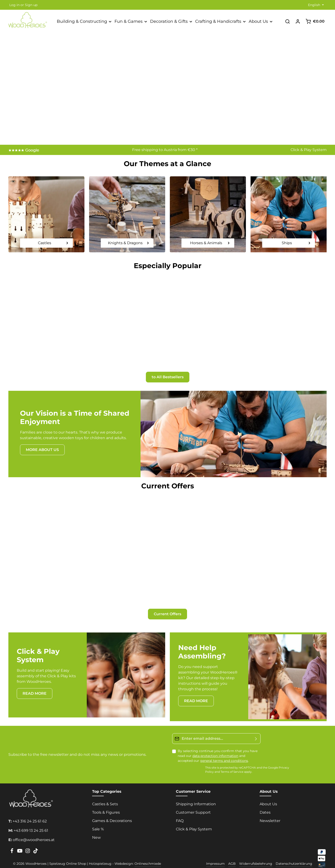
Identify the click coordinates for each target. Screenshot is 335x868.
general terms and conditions (224, 753)
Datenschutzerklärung (294, 856)
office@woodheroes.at (34, 833)
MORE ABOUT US (42, 446)
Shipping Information (196, 797)
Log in (14, 5)
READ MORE (35, 686)
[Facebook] (12, 845)
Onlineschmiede (148, 856)
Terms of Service (232, 764)
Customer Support (193, 805)
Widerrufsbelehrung (256, 856)
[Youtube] (20, 845)
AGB (232, 856)
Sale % (98, 822)
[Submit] (256, 731)
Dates (265, 805)
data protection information (215, 748)
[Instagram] (28, 845)
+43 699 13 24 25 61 (31, 823)
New (96, 830)
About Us (268, 797)
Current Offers (167, 607)
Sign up (31, 5)
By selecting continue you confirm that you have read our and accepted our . (218, 748)
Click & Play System (309, 150)
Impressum (215, 856)
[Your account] (298, 21)
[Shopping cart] (315, 21)
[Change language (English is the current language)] (315, 5)
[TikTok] (36, 845)
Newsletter (270, 814)
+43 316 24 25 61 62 (30, 814)
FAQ (180, 814)
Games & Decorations (112, 814)
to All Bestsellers (168, 373)
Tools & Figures (106, 805)
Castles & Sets (105, 797)
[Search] (288, 21)
